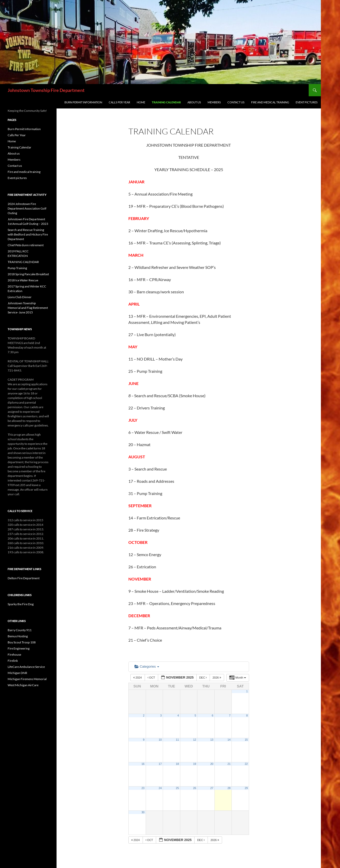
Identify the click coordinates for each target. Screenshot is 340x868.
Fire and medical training (270, 102)
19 (195, 764)
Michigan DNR (17, 673)
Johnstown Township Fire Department (46, 90)
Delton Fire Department (24, 578)
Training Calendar (166, 102)
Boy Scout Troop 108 (22, 642)
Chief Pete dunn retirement (26, 245)
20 (212, 764)
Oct (152, 678)
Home (141, 102)
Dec (203, 678)
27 (212, 788)
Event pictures (307, 102)
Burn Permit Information (83, 102)
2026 (217, 678)
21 (229, 764)
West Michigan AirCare (23, 685)
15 (246, 740)
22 (246, 764)
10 (160, 740)
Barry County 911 (20, 630)
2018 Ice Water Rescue (23, 280)
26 (195, 788)
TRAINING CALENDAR (23, 262)
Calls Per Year (119, 102)
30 (143, 812)
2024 (138, 678)
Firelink (13, 661)
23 (143, 788)
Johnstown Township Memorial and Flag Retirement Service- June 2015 (28, 308)
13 (212, 740)
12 (195, 740)
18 (178, 764)
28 (229, 788)
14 (229, 740)
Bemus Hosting (18, 636)
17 (160, 764)
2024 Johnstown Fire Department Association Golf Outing (27, 208)
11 (178, 740)
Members (214, 102)
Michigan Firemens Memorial (27, 679)
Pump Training (17, 268)
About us (194, 102)
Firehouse (14, 655)
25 (178, 788)
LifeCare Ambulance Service (26, 667)
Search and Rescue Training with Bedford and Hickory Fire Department (28, 234)
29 (246, 788)
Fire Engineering (19, 648)
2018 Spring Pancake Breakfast (28, 274)
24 (160, 788)
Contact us (236, 102)
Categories (147, 666)
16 (143, 764)
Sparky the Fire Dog (21, 604)
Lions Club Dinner (20, 297)
